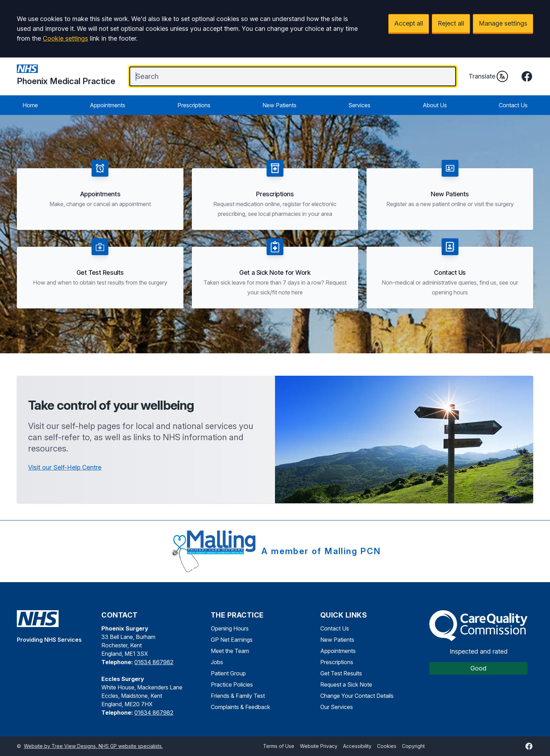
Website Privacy (319, 746)
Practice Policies (232, 685)
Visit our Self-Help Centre (65, 467)
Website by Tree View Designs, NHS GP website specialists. (93, 746)
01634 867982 (154, 662)
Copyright (413, 746)
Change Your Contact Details (357, 696)
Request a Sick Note (346, 685)
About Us (435, 105)
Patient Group (228, 673)
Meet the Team (230, 651)
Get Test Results (341, 673)
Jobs (217, 662)
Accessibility (357, 746)
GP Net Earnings (232, 640)
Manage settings (503, 23)
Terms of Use (279, 746)
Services (359, 105)
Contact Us (513, 105)
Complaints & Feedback (240, 707)
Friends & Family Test (238, 696)
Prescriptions (194, 105)
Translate (488, 76)
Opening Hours (230, 628)
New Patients (279, 105)
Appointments (108, 105)
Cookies (387, 746)
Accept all (409, 23)
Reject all (451, 23)
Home (30, 105)
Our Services (337, 707)
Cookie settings (65, 38)
